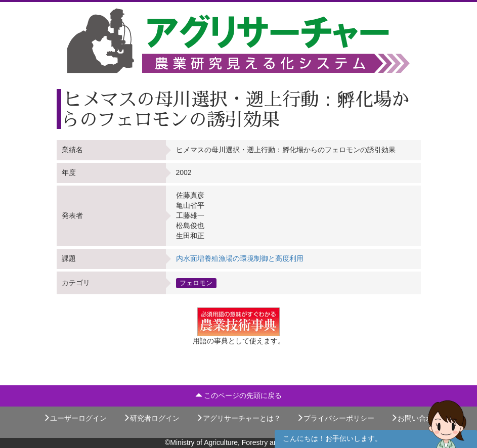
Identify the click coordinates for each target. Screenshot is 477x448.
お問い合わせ (415, 418)
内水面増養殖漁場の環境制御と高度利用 (240, 258)
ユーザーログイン (75, 418)
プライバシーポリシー (335, 418)
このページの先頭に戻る (239, 395)
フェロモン (196, 283)
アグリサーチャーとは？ (238, 418)
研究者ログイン (151, 418)
